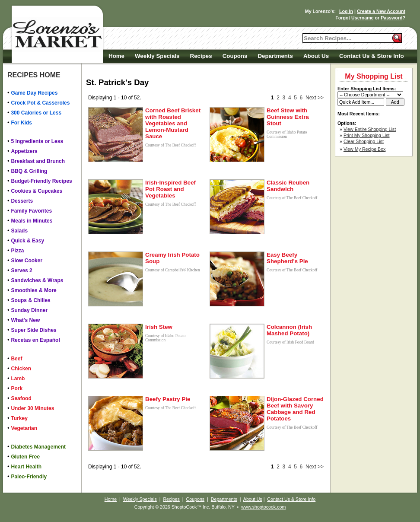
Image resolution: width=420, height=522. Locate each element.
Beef (16, 359)
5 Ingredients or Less (37, 141)
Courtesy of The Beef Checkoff (170, 145)
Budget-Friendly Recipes (41, 181)
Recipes (201, 56)
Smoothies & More (33, 290)
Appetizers (24, 151)
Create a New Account (381, 11)
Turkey (19, 418)
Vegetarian (24, 428)
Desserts (22, 201)
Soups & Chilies (30, 300)
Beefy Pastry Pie (168, 399)
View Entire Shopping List (370, 129)
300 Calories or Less (36, 113)
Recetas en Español (35, 340)
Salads (19, 231)
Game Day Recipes (34, 93)
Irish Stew (159, 327)
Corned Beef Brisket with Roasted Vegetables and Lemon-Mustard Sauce (173, 123)
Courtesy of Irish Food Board (290, 342)
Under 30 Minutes (32, 408)
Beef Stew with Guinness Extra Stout (288, 117)
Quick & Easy (27, 241)
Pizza (17, 251)
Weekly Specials (157, 56)
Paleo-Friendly (29, 477)
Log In (346, 11)
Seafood (21, 398)
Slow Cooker (27, 261)
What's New (25, 320)
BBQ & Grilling (29, 171)
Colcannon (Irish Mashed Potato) (289, 330)
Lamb (18, 379)
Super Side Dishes (33, 330)
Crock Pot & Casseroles (40, 103)
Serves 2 (21, 271)
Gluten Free (25, 457)
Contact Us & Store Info (372, 56)
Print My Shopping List (367, 135)
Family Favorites (31, 211)
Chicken (21, 369)
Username (363, 18)
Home (116, 56)
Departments (275, 56)
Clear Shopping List (364, 141)
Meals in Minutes (32, 221)
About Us (316, 56)
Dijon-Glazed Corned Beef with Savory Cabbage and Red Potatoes (295, 409)
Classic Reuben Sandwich (288, 186)
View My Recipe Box (365, 149)
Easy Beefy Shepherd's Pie (287, 258)
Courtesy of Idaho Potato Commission (287, 134)
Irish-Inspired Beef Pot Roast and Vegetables (170, 189)
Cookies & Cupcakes (37, 191)
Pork (17, 388)
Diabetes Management (38, 447)
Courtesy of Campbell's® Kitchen (173, 270)
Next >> (315, 98)
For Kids (21, 123)
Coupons (235, 56)
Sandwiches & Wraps (37, 280)
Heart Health (26, 467)
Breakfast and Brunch (38, 161)
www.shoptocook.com (263, 507)
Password (391, 18)
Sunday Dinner (29, 310)
